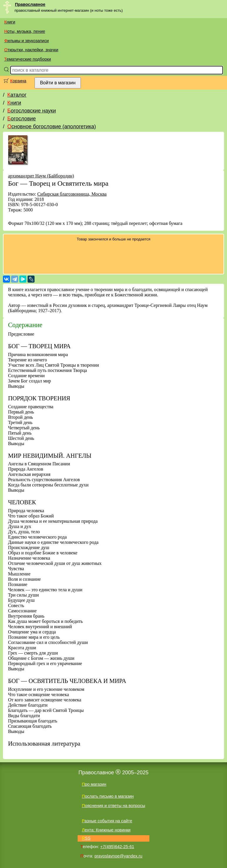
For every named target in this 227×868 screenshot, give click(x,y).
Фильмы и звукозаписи (26, 41)
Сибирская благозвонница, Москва (72, 194)
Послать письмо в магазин (108, 796)
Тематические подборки (28, 59)
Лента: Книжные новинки (106, 830)
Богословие (22, 119)
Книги (10, 22)
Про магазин (94, 784)
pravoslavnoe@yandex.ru (118, 856)
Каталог (17, 95)
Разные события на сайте (107, 821)
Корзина (18, 81)
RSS (86, 838)
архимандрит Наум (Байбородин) (41, 176)
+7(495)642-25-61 (117, 847)
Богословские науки (32, 111)
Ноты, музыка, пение (25, 31)
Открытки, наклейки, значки (31, 50)
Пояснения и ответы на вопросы (113, 806)
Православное (30, 4)
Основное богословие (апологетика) (52, 127)
